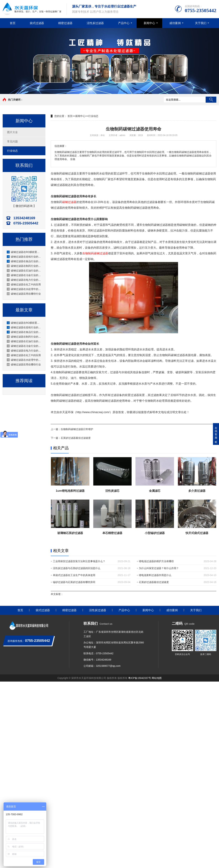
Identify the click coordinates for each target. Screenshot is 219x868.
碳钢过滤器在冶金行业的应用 (24, 275)
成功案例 (175, 23)
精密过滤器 (65, 23)
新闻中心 (149, 23)
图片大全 (12, 132)
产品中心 (124, 23)
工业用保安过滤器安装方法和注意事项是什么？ (79, 561)
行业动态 (12, 151)
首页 (13, 23)
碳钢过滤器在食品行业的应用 (24, 261)
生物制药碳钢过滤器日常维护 (77, 429)
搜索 (211, 100)
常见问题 (12, 141)
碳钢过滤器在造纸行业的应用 (24, 257)
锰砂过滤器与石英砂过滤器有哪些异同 (74, 582)
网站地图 (157, 678)
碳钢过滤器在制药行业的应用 (24, 266)
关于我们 (201, 23)
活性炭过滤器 (95, 23)
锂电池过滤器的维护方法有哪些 (156, 561)
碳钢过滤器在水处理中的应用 (24, 289)
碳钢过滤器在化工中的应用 (24, 284)
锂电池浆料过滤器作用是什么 (155, 575)
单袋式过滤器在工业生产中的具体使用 (74, 575)
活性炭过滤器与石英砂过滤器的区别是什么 (77, 568)
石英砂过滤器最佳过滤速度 (76, 438)
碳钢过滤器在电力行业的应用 (24, 280)
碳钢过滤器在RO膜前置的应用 (24, 252)
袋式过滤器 (37, 23)
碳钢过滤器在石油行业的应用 (24, 271)
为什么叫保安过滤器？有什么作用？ (159, 568)
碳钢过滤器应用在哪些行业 (24, 294)
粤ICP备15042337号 (140, 678)
